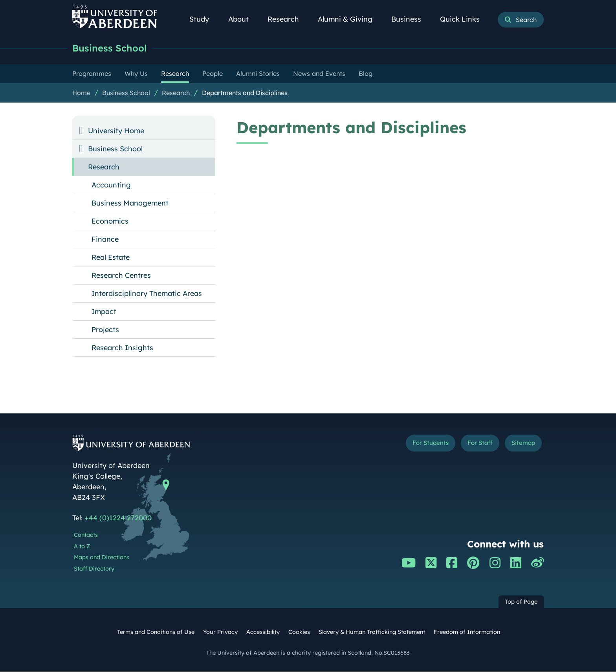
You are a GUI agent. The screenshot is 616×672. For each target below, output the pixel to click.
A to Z (82, 547)
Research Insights (122, 348)
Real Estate (111, 258)
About (243, 19)
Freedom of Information (467, 632)
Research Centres (121, 276)
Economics (110, 221)
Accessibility (263, 632)
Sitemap (520, 445)
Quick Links (464, 19)
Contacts (86, 535)
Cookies (299, 632)
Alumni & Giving (349, 19)
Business (411, 19)
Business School (112, 48)
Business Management (130, 203)
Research (288, 19)
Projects (105, 330)
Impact (104, 312)
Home (81, 93)
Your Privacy (220, 632)
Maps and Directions (102, 558)
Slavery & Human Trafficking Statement (372, 632)
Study (203, 19)
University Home (116, 131)
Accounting (111, 185)
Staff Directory (94, 569)
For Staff (470, 445)
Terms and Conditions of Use (156, 632)
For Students (412, 445)
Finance (105, 240)
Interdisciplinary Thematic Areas (147, 294)
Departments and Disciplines (245, 93)
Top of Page (521, 602)
